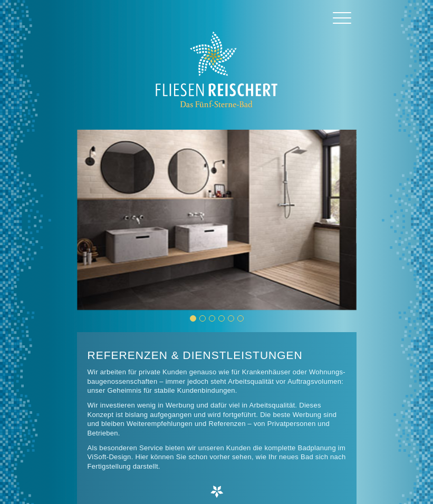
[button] (193, 318)
